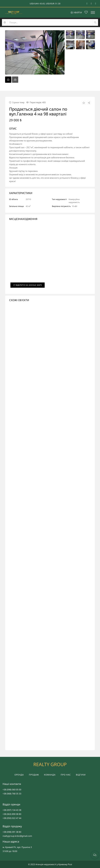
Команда (50, 775)
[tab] (8, 80)
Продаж (34, 775)
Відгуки (81, 775)
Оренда (19, 775)
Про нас (66, 775)
